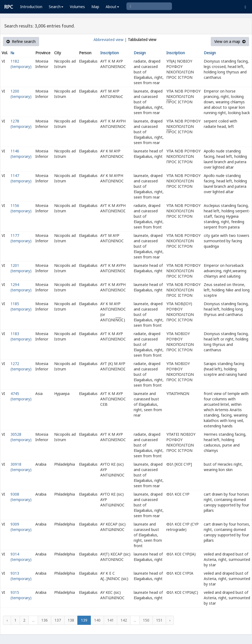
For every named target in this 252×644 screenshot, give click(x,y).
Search (56, 7)
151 (159, 620)
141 (111, 620)
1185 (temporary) (21, 306)
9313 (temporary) (21, 576)
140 (97, 620)
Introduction (31, 7)
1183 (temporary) (21, 336)
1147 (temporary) (21, 178)
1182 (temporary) (21, 64)
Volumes (77, 7)
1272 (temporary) (21, 366)
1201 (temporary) (21, 268)
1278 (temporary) (21, 124)
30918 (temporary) (21, 467)
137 (58, 620)
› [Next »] (170, 620)
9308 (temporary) (21, 497)
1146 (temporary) (21, 154)
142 (124, 620)
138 (71, 620)
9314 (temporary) (21, 557)
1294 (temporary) (21, 287)
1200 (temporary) (21, 94)
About (112, 7)
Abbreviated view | (110, 40)
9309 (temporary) (21, 527)
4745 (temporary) (21, 396)
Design (140, 53)
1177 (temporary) (21, 238)
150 (146, 620)
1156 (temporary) (21, 208)
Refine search (21, 41)
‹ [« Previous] (7, 620)
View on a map (230, 41)
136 (44, 620)
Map (95, 7)
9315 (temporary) (21, 595)
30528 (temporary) (21, 437)
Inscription (110, 53)
